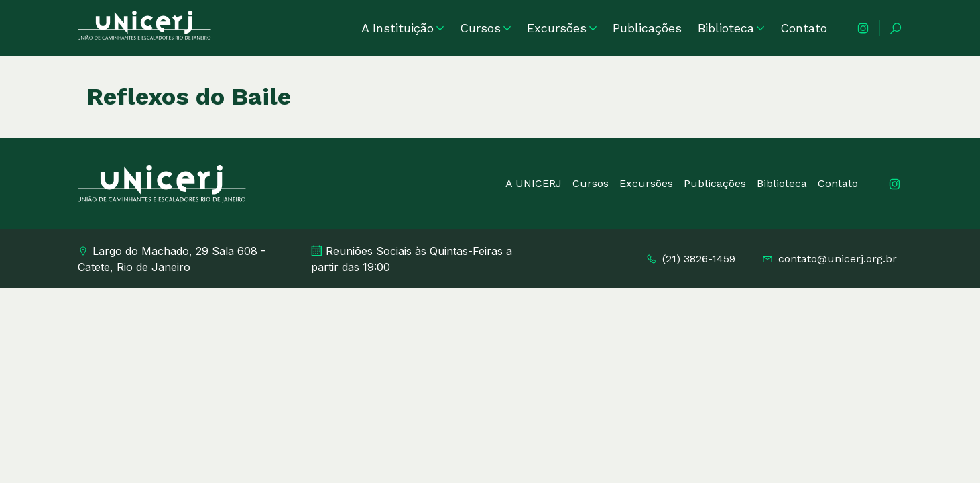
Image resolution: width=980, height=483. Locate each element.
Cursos (485, 28)
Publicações (647, 28)
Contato (804, 28)
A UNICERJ (534, 183)
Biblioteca (731, 28)
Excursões (562, 28)
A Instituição (403, 28)
